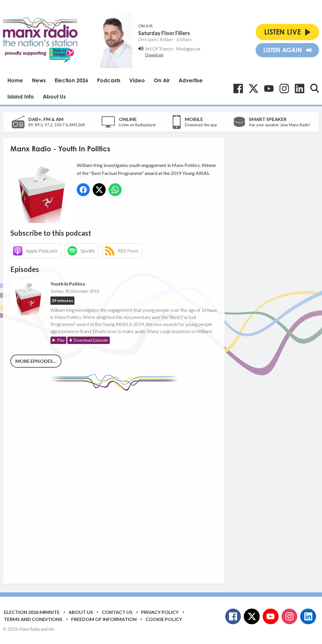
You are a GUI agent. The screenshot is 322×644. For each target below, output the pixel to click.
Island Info (21, 96)
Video (137, 80)
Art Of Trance (159, 49)
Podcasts (109, 80)
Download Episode (91, 340)
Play (61, 340)
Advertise (191, 80)
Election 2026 (71, 80)
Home (15, 80)
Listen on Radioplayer (138, 125)
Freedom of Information (104, 619)
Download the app (201, 125)
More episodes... (36, 361)
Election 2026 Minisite (32, 612)
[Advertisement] (121, 483)
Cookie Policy (164, 619)
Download (154, 55)
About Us (54, 96)
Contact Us (117, 612)
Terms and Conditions (33, 619)
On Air (162, 80)
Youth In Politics (68, 284)
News (39, 80)
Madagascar (188, 49)
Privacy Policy (160, 612)
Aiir (51, 629)
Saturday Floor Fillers (164, 33)
